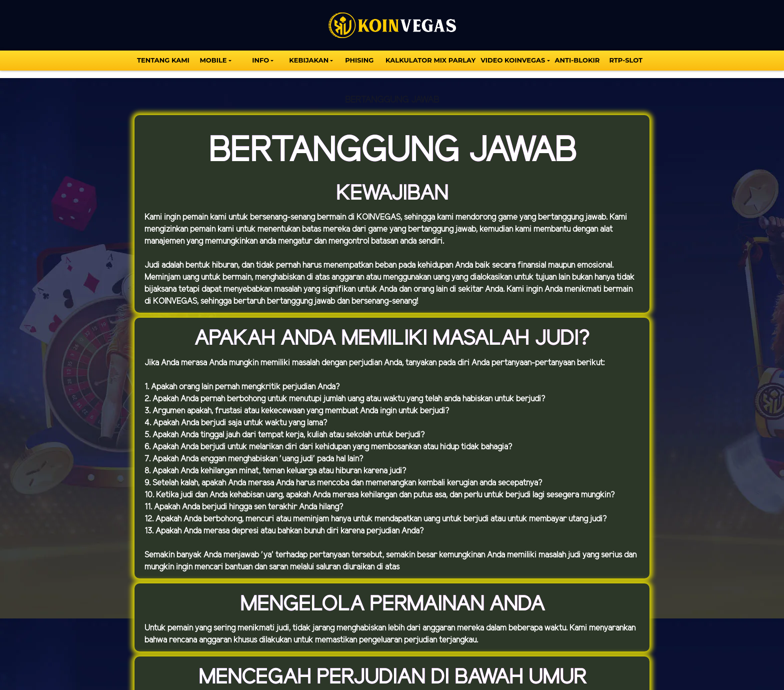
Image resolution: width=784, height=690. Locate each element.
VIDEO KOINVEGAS (513, 60)
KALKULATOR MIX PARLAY (430, 60)
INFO (260, 60)
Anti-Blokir (577, 60)
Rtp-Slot (626, 60)
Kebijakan (309, 60)
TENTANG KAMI (163, 60)
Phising (359, 60)
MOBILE (213, 60)
